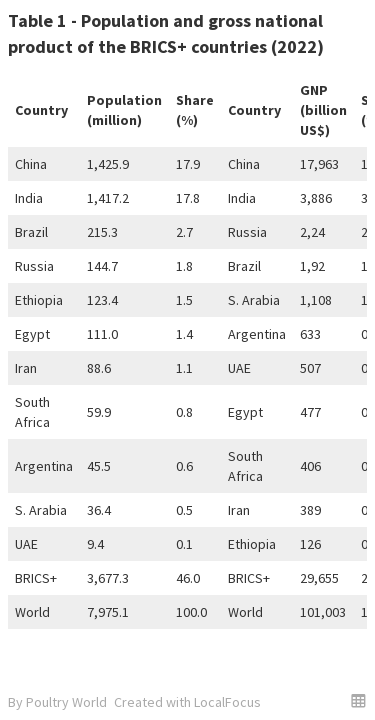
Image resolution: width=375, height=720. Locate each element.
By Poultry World (57, 702)
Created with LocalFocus (187, 702)
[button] (358, 700)
